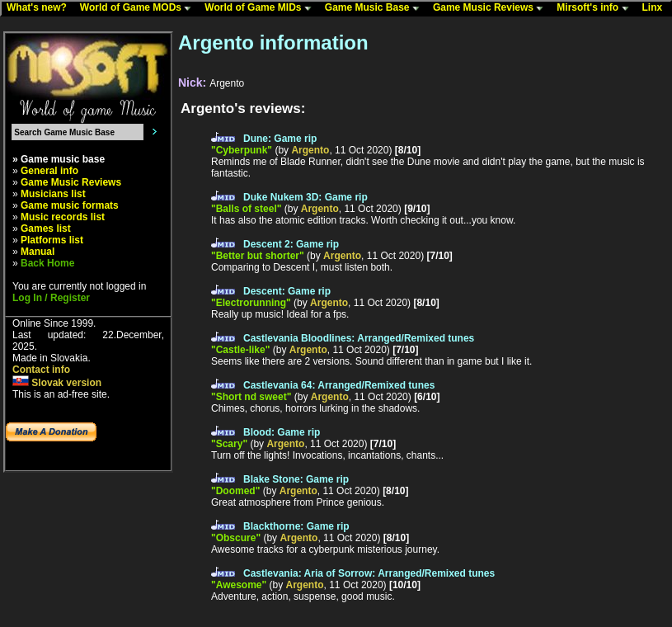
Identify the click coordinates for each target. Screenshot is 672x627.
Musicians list (53, 194)
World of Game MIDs (261, 8)
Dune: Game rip (280, 139)
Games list (46, 229)
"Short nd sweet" (251, 397)
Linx (656, 8)
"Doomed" (235, 491)
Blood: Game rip (282, 432)
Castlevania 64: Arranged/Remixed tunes (339, 385)
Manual (38, 252)
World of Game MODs (139, 8)
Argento (310, 150)
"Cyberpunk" (242, 150)
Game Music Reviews (492, 8)
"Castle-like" (240, 350)
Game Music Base (376, 8)
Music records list (63, 217)
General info (49, 171)
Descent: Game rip (287, 291)
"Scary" (229, 444)
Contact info (41, 370)
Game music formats (70, 205)
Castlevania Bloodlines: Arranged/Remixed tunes (359, 338)
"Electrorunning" (251, 303)
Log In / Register (51, 298)
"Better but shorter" (258, 256)
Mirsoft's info (596, 8)
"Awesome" (239, 585)
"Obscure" (236, 538)
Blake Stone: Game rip (296, 479)
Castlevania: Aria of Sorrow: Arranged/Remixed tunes (369, 573)
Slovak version (57, 383)
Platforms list (52, 240)
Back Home (47, 263)
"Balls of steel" (246, 209)
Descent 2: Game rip (291, 244)
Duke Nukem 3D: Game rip (305, 197)
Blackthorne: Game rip (296, 526)
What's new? (40, 8)
